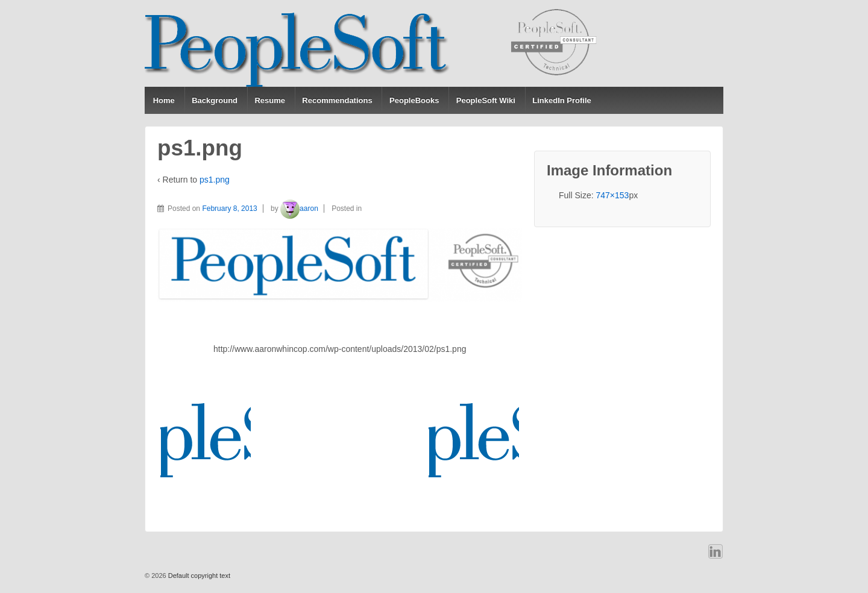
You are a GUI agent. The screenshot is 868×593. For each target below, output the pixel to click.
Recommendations (337, 100)
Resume (270, 100)
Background (215, 100)
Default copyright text (198, 576)
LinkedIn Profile (562, 100)
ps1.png (215, 180)
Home (164, 100)
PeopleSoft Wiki (486, 100)
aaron (299, 209)
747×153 (612, 195)
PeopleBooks (414, 100)
